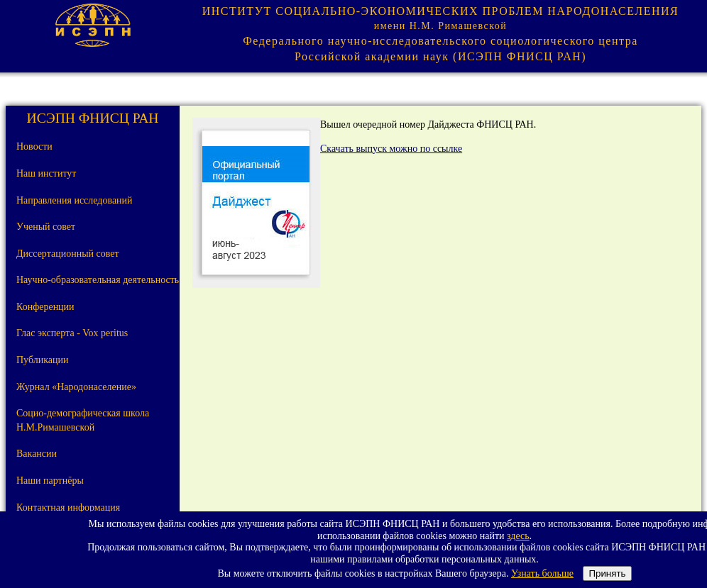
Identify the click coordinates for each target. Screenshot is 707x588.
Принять (607, 573)
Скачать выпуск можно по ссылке (391, 149)
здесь (518, 536)
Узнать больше (542, 573)
